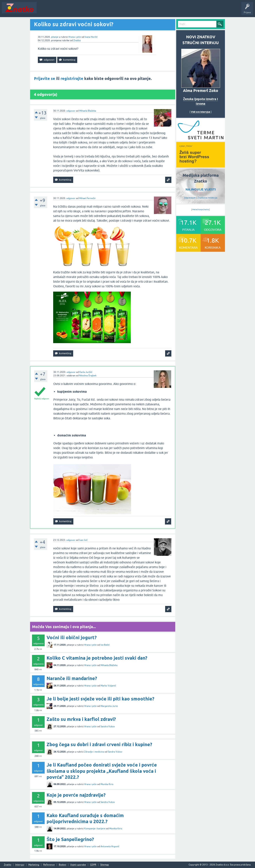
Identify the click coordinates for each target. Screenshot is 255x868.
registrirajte (72, 79)
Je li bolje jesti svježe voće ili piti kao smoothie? (100, 699)
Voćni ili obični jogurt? (72, 638)
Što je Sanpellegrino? (70, 839)
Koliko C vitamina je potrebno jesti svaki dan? (97, 658)
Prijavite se (45, 79)
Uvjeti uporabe (78, 865)
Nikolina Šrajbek (88, 376)
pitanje (55, 37)
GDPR (93, 865)
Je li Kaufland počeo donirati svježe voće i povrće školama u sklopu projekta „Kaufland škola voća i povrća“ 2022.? (102, 771)
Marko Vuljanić (108, 686)
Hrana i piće (75, 37)
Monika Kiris (107, 784)
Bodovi (62, 865)
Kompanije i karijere (95, 829)
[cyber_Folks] (201, 140)
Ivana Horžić (91, 37)
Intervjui (20, 865)
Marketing (34, 865)
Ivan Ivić (83, 540)
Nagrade (137, 10)
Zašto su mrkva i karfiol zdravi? (81, 719)
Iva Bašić (105, 645)
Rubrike (76, 10)
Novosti (43, 10)
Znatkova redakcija (207, 198)
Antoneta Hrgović (110, 846)
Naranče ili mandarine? (72, 678)
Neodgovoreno (60, 10)
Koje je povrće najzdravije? (76, 795)
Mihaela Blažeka (88, 111)
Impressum (190, 198)
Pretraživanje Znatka (201, 210)
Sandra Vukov (108, 726)
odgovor (71, 111)
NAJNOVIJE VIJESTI (201, 189)
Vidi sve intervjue (201, 112)
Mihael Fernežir (87, 198)
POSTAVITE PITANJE (96, 10)
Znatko (77, 40)
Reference (49, 865)
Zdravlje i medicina (94, 752)
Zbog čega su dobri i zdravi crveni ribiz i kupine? (99, 744)
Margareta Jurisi (109, 706)
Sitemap (105, 865)
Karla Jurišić (86, 372)
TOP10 (125, 10)
